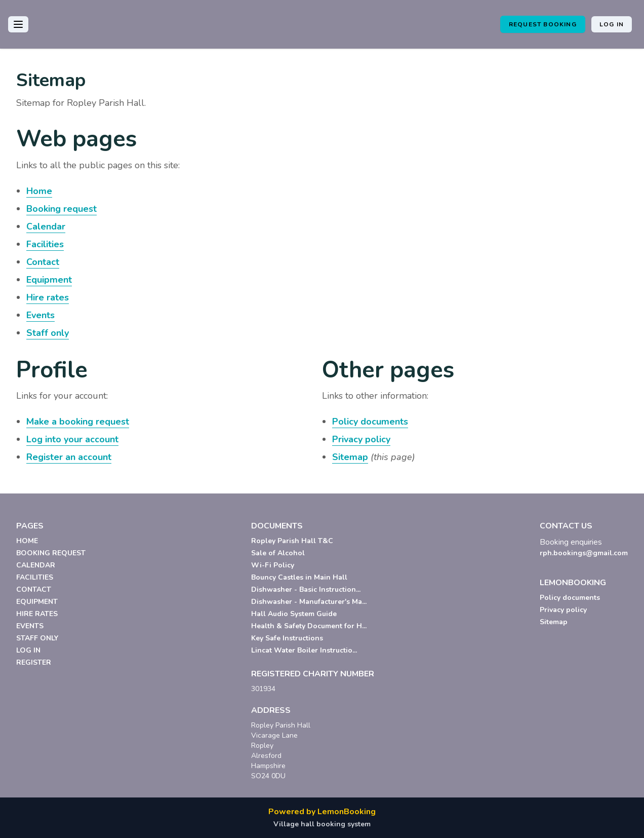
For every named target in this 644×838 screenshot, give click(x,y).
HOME (27, 541)
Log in (612, 24)
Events (41, 315)
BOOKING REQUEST (51, 553)
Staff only (48, 333)
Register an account (69, 457)
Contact (43, 262)
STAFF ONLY (37, 638)
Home (39, 191)
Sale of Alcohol (278, 553)
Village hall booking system (322, 824)
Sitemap (350, 457)
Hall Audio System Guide (294, 614)
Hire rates (48, 297)
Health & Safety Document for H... (309, 626)
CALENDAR (36, 565)
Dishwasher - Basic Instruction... (306, 589)
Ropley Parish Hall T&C (292, 541)
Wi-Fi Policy (273, 565)
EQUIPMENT (37, 602)
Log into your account (72, 439)
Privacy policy (361, 439)
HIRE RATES (37, 614)
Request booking (543, 24)
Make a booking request (78, 422)
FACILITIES (35, 577)
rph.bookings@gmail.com (584, 553)
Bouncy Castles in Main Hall (299, 577)
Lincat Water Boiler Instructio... (304, 650)
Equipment (49, 280)
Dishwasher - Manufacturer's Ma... (309, 602)
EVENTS (30, 626)
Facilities (45, 244)
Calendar (46, 226)
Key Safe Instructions (287, 638)
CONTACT (34, 589)
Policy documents (370, 422)
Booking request (62, 209)
